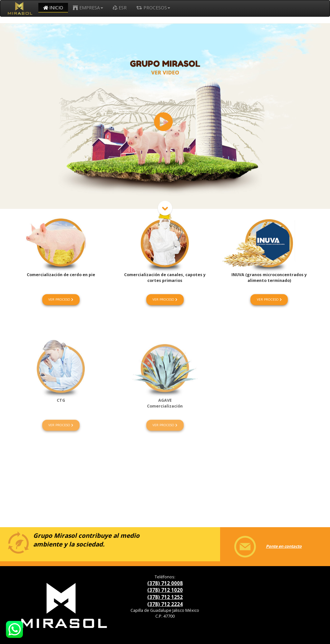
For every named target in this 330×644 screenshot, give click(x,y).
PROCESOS (153, 8)
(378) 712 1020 (165, 590)
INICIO (53, 8)
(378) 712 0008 (165, 583)
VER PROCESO (61, 299)
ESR (120, 8)
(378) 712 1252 (165, 597)
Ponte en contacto (263, 546)
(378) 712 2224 (165, 604)
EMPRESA (88, 8)
